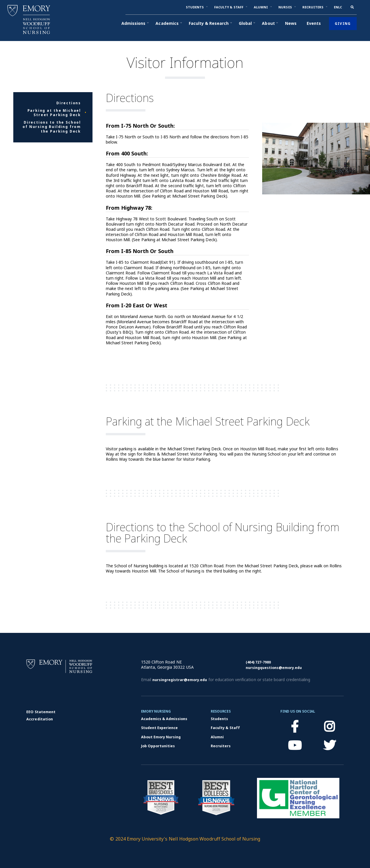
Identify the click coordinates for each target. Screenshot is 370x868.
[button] (195, 7)
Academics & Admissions (164, 719)
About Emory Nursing (161, 737)
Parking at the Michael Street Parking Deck (54, 113)
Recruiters (221, 746)
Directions (69, 103)
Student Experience (160, 728)
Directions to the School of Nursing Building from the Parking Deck (52, 127)
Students (219, 719)
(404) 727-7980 (258, 662)
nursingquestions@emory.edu (274, 668)
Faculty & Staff (225, 728)
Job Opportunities (158, 746)
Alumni (217, 737)
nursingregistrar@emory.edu (180, 680)
